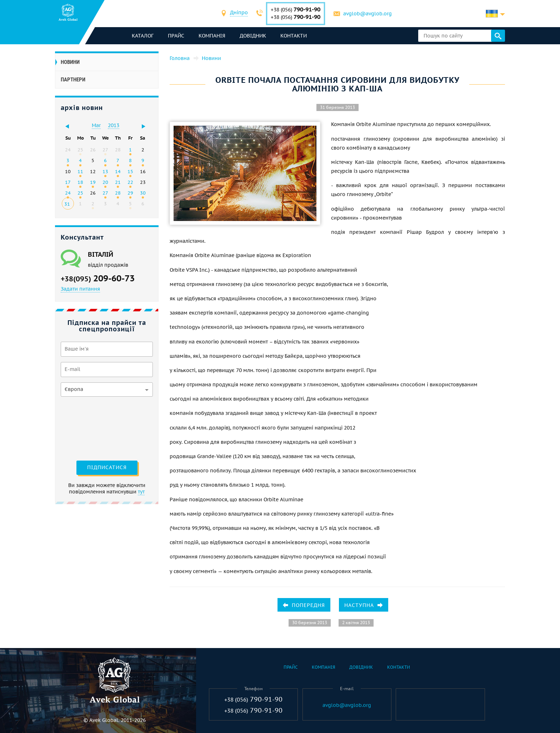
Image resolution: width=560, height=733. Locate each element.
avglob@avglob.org (367, 14)
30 (143, 193)
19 (93, 182)
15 (130, 171)
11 (80, 171)
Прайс (176, 36)
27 (105, 193)
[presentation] (90, 428)
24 (68, 193)
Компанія (212, 36)
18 (80, 182)
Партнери (73, 80)
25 (80, 193)
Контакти (294, 36)
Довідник (253, 36)
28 (118, 193)
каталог (143, 36)
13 (105, 171)
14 (118, 171)
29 (130, 193)
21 (118, 182)
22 (130, 182)
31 (67, 204)
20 (105, 182)
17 (68, 182)
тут (141, 492)
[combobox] (239, 13)
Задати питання (80, 289)
